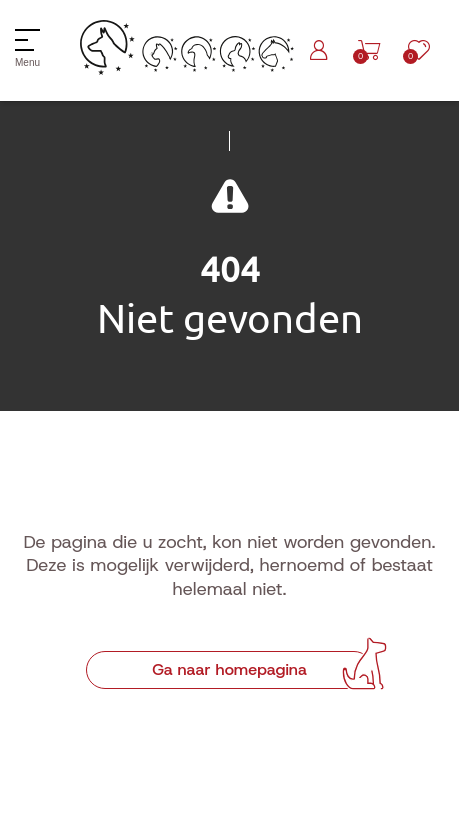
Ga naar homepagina (229, 669)
